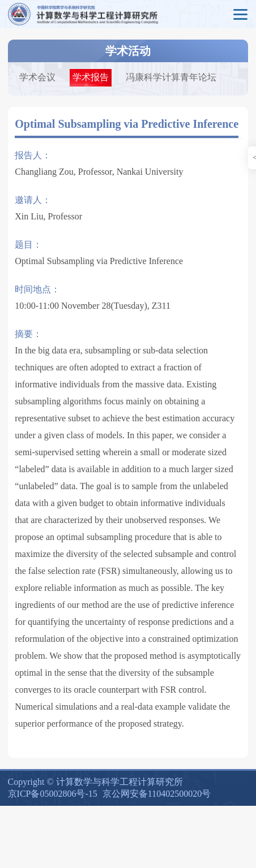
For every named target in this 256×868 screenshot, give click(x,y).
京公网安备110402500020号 (157, 794)
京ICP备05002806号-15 (53, 794)
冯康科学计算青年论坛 (171, 77)
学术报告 (91, 77)
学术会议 (37, 77)
